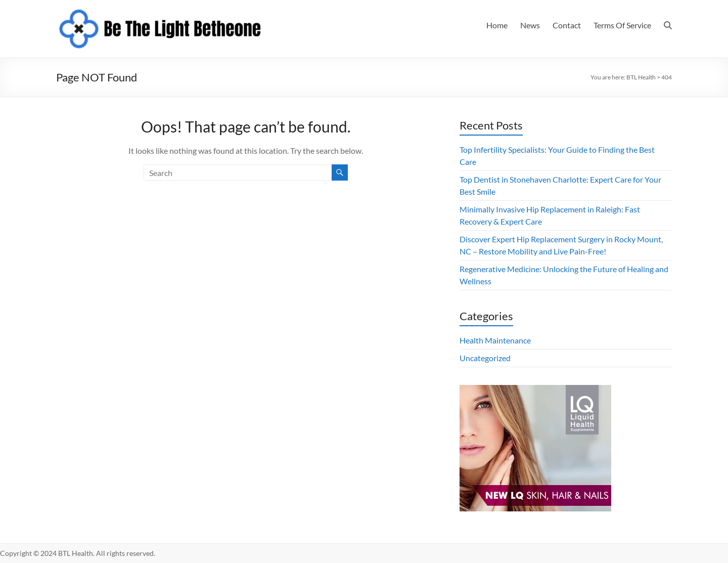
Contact (567, 25)
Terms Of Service (622, 25)
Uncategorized (485, 358)
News (530, 25)
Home (497, 25)
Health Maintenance (495, 340)
